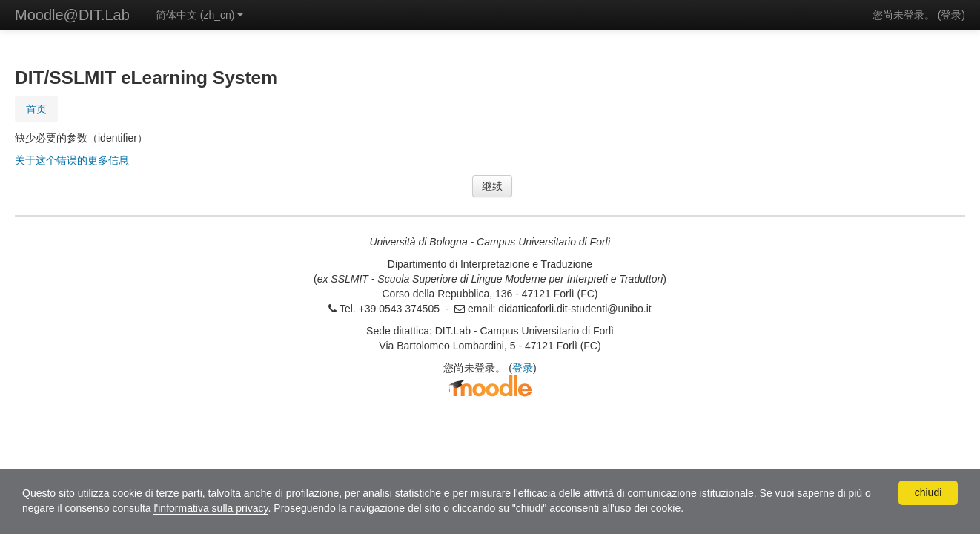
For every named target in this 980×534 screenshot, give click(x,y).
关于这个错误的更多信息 (72, 160)
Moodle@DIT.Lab (72, 15)
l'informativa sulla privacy (211, 508)
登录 (951, 15)
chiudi (928, 492)
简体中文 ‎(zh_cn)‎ (200, 15)
